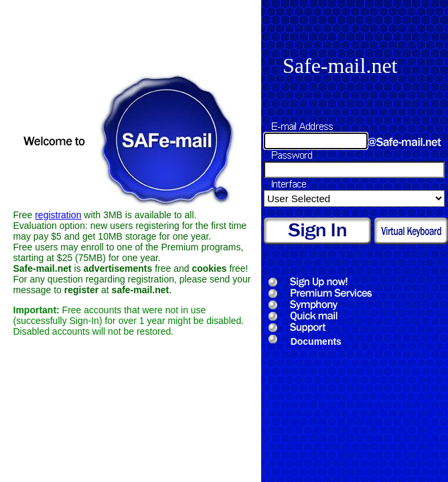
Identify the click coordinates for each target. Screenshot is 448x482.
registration (58, 215)
